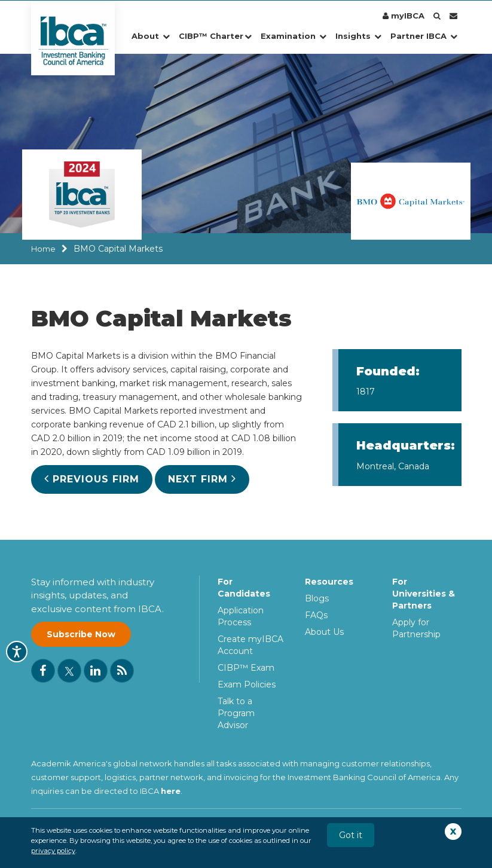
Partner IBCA (424, 36)
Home (43, 249)
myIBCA (404, 16)
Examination (294, 36)
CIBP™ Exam (246, 668)
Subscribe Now (81, 635)
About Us (324, 632)
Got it (351, 835)
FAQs (316, 615)
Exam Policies (247, 684)
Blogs (317, 598)
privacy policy (53, 851)
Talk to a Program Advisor (236, 713)
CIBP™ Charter (215, 36)
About (151, 36)
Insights (358, 36)
